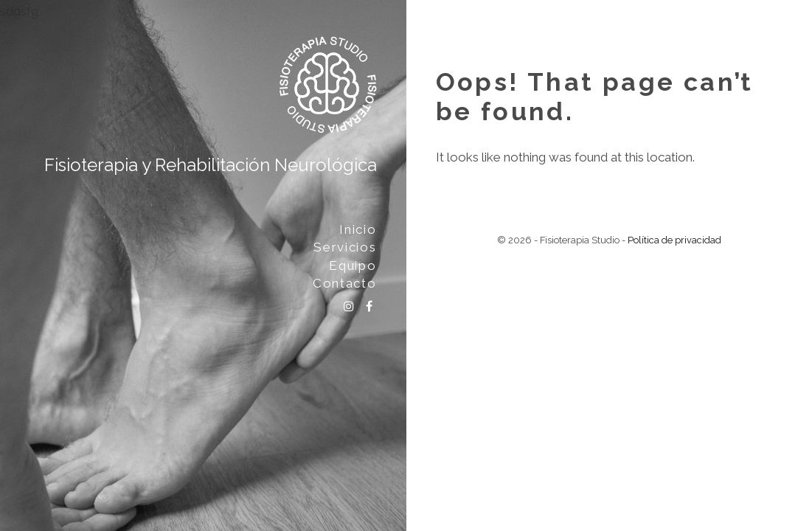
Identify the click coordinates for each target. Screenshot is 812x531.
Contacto (345, 283)
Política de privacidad (674, 240)
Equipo (353, 265)
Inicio (358, 229)
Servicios (345, 247)
